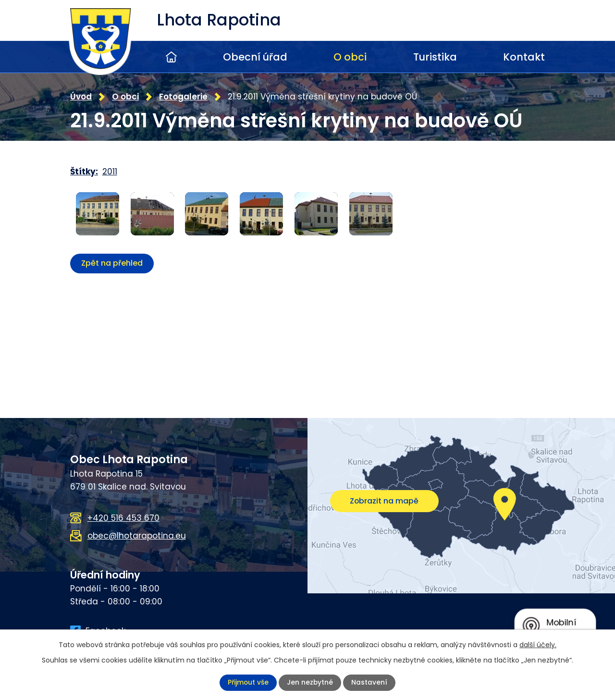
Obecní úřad (255, 57)
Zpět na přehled (112, 263)
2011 (110, 172)
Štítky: (84, 172)
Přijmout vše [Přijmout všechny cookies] (248, 683)
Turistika (435, 57)
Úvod (171, 57)
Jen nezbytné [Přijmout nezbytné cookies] (310, 683)
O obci (350, 57)
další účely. (538, 645)
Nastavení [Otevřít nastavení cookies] (370, 683)
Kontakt (524, 57)
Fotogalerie (183, 96)
